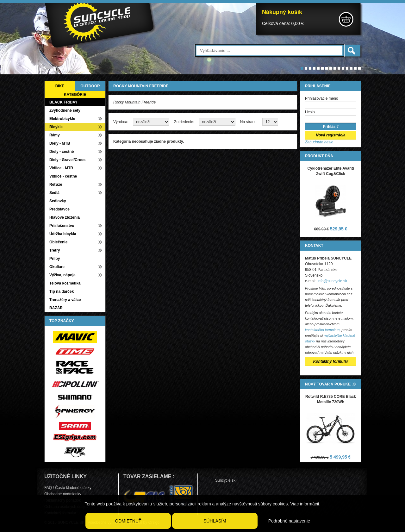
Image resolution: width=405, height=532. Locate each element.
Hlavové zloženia (65, 217)
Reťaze (56, 185)
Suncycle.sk (225, 480)
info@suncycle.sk (332, 281)
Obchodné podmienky (63, 494)
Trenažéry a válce (65, 300)
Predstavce (59, 209)
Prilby (55, 259)
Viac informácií (305, 504)
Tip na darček (62, 291)
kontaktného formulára (322, 330)
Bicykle (56, 127)
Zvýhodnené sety (65, 110)
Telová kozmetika (65, 283)
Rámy (55, 135)
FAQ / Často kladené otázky (68, 488)
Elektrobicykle (62, 119)
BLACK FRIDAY (63, 102)
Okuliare (57, 267)
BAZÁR (56, 308)
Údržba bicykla (63, 234)
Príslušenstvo (62, 226)
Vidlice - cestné (63, 176)
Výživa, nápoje (62, 275)
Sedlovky (58, 201)
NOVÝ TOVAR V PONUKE (328, 384)
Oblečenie (58, 242)
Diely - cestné (62, 152)
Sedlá (54, 193)
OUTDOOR (90, 86)
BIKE (60, 86)
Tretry (55, 250)
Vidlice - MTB (61, 168)
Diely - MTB (60, 143)
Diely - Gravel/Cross (67, 160)
